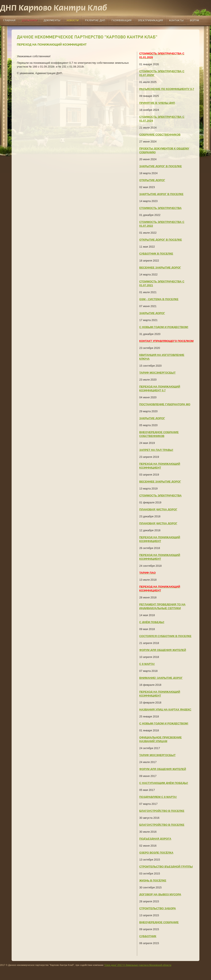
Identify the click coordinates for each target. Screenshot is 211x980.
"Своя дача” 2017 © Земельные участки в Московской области (138, 965)
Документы (52, 20)
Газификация (122, 20)
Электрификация (150, 20)
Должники (30, 20)
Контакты (176, 20)
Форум (195, 20)
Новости (73, 20)
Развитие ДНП (95, 20)
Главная (9, 20)
